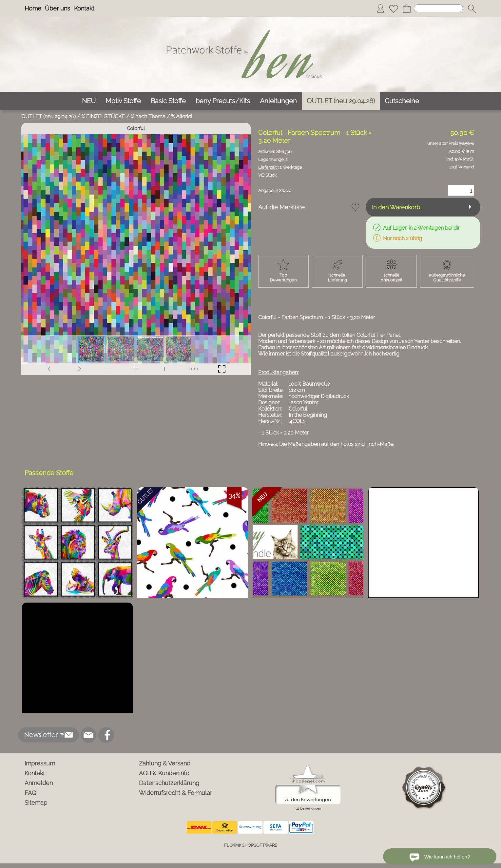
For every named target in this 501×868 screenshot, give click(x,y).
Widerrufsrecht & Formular (175, 793)
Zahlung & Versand (165, 763)
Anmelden (39, 783)
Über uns (58, 8)
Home (33, 8)
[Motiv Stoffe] (123, 101)
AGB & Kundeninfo (164, 773)
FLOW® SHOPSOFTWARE (251, 845)
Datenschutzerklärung (169, 783)
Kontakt (84, 8)
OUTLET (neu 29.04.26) (48, 116)
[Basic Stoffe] (168, 101)
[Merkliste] (394, 9)
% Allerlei (182, 116)
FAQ (30, 793)
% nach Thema (148, 116)
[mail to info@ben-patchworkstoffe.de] (88, 735)
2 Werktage (280, 167)
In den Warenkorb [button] (396, 207)
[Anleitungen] (278, 101)
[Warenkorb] (407, 9)
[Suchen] (438, 8)
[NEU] (89, 101)
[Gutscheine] (402, 101)
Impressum (40, 763)
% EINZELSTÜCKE (103, 116)
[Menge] (461, 190)
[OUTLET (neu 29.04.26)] (341, 101)
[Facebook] (106, 735)
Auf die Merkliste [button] (281, 207)
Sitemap (36, 803)
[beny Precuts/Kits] (223, 101)
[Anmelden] (380, 9)
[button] (472, 9)
